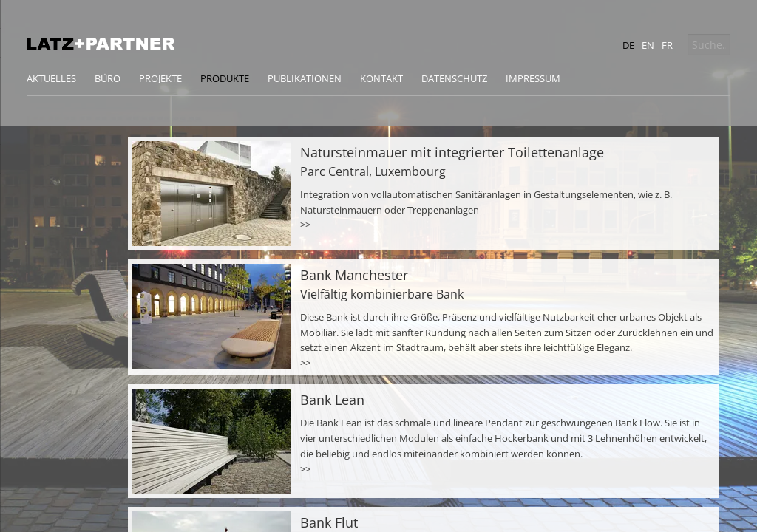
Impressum (533, 78)
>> (305, 225)
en (648, 45)
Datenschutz (454, 78)
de (628, 45)
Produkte (225, 78)
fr (667, 45)
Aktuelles (51, 78)
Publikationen (305, 78)
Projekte (160, 78)
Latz (101, 44)
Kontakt (381, 78)
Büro (108, 78)
